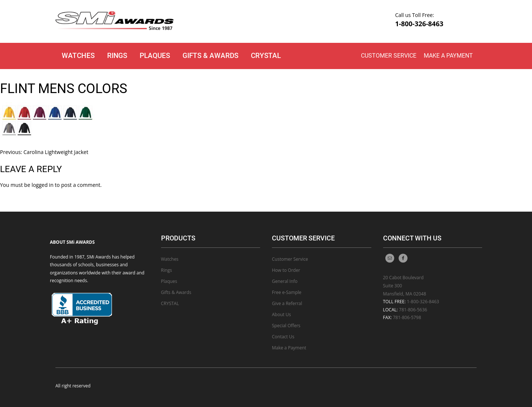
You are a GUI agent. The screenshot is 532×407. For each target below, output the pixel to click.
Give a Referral (287, 303)
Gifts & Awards (210, 56)
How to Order (286, 270)
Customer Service (389, 56)
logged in (42, 185)
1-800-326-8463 (419, 24)
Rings (117, 56)
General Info (285, 281)
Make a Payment (448, 56)
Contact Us (283, 337)
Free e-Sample (287, 292)
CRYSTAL (266, 56)
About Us (281, 314)
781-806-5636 (413, 310)
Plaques (155, 56)
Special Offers (286, 326)
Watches (78, 56)
